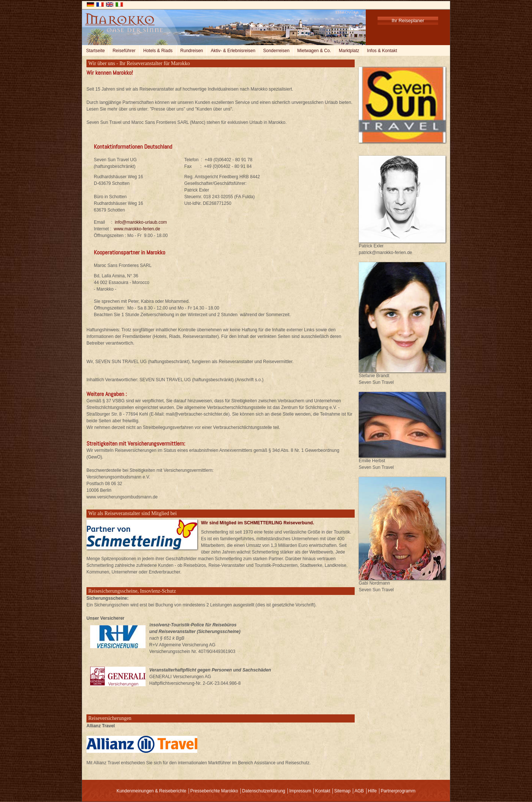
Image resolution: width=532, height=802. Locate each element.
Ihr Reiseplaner (408, 21)
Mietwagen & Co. (314, 51)
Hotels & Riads (158, 51)
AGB (359, 791)
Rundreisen (192, 51)
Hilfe (372, 791)
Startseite (96, 51)
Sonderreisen (276, 51)
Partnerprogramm (398, 791)
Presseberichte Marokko (214, 791)
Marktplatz (349, 51)
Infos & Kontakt (382, 51)
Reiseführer (124, 51)
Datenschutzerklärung (264, 791)
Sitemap (342, 791)
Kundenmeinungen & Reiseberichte (151, 791)
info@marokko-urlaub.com (141, 222)
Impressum (300, 791)
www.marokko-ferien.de (137, 229)
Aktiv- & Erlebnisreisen (233, 51)
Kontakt (323, 791)
